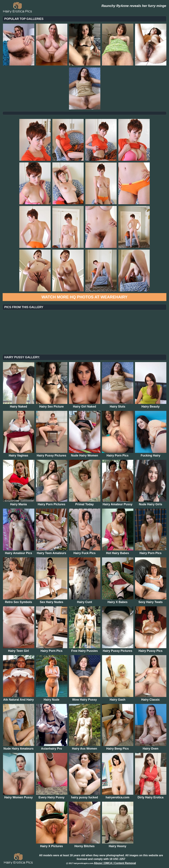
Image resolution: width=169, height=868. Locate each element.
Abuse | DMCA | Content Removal (115, 863)
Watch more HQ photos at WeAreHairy (85, 297)
